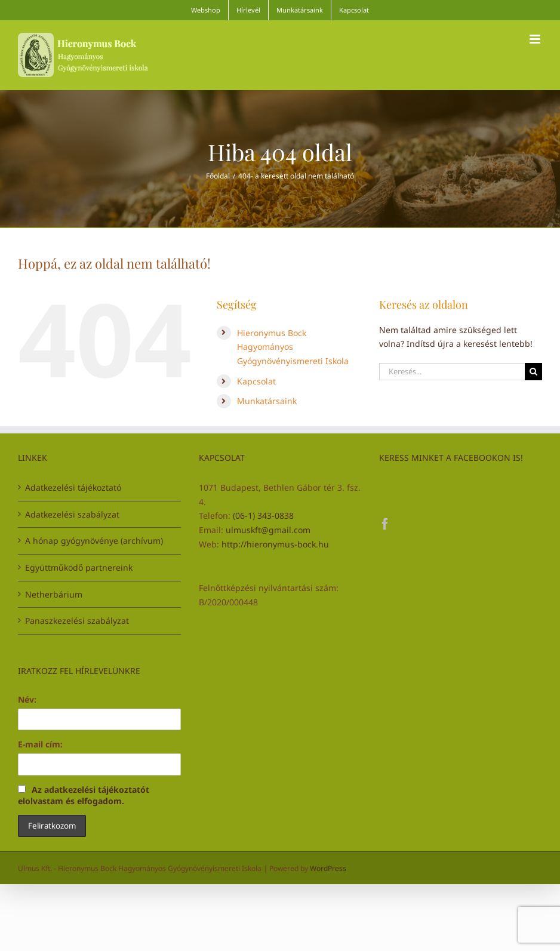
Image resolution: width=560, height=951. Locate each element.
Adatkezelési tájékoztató (73, 487)
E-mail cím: (40, 744)
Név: (27, 699)
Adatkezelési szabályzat (72, 514)
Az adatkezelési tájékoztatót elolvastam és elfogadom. (84, 795)
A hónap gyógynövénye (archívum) (94, 541)
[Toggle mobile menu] (536, 39)
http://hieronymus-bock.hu (275, 544)
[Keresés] (533, 372)
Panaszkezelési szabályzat (77, 621)
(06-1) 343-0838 (263, 515)
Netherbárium (54, 594)
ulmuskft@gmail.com (268, 530)
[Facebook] (385, 524)
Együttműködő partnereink (79, 567)
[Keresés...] (452, 372)
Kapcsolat (256, 381)
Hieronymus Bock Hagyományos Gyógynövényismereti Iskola (293, 347)
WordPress (328, 868)
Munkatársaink (267, 401)
